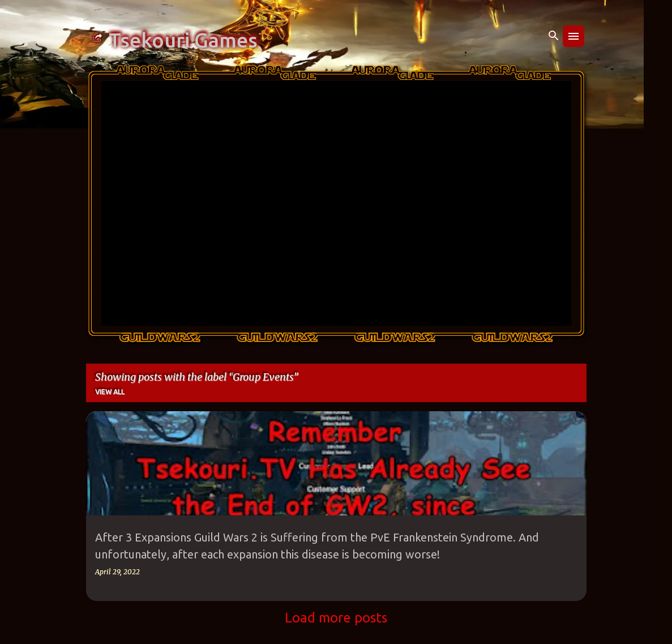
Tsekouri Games (183, 40)
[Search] (554, 36)
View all (110, 392)
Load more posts (336, 618)
